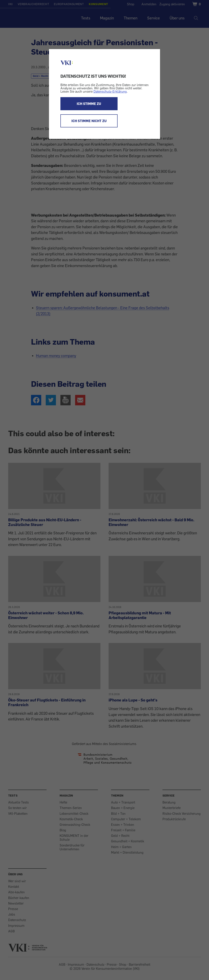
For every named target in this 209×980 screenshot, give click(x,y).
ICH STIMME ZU (89, 104)
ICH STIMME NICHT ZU (89, 121)
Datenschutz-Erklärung (110, 91)
